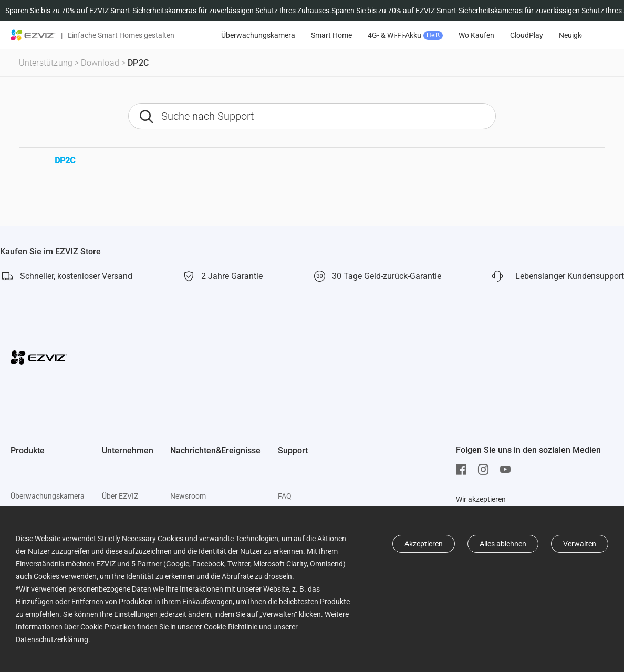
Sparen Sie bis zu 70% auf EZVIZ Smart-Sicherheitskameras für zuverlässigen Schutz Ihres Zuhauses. (168, 11)
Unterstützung (46, 63)
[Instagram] (486, 470)
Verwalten (580, 544)
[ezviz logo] (33, 35)
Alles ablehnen (503, 544)
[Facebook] (464, 470)
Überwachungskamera (320, 35)
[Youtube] (508, 470)
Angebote (240, 35)
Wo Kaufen (538, 35)
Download (100, 63)
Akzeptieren (424, 544)
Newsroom (188, 496)
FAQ (285, 496)
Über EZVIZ (120, 496)
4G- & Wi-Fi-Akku (467, 35)
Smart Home (393, 35)
